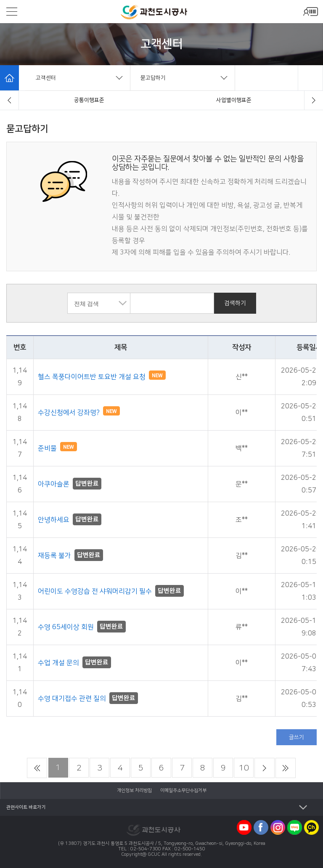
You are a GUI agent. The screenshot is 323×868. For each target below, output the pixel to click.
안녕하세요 (70, 520)
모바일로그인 (310, 12)
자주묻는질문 (89, 100)
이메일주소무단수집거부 (183, 791)
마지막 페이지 (286, 768)
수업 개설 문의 (74, 663)
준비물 (57, 448)
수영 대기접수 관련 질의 (88, 699)
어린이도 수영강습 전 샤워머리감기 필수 (111, 591)
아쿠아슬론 (70, 484)
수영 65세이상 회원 (82, 627)
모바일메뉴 (12, 12)
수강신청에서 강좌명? (79, 413)
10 (244, 768)
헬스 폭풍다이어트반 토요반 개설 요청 (102, 377)
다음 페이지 (265, 768)
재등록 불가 (70, 556)
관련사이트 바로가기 (26, 807)
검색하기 (235, 303)
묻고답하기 (234, 100)
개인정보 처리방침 (134, 791)
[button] (9, 100)
